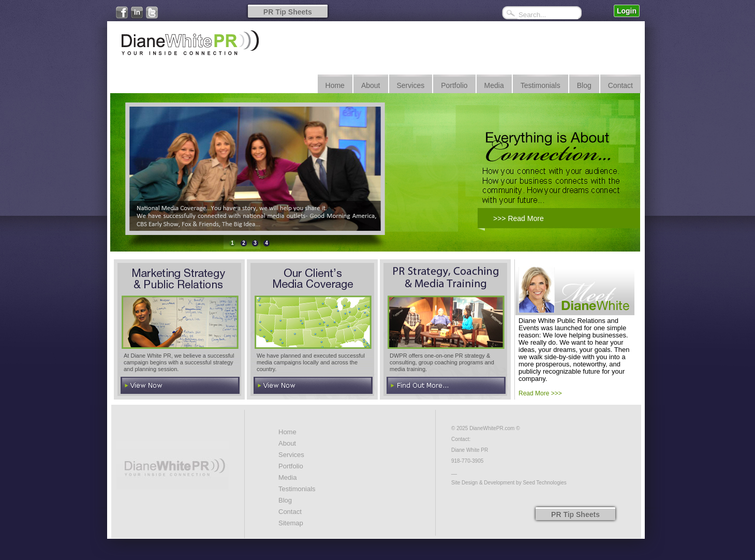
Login (627, 11)
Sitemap (291, 523)
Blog (285, 500)
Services (291, 455)
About (287, 443)
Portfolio (291, 466)
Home (287, 432)
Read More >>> (540, 393)
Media (287, 477)
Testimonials (297, 489)
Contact (290, 512)
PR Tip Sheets (288, 12)
